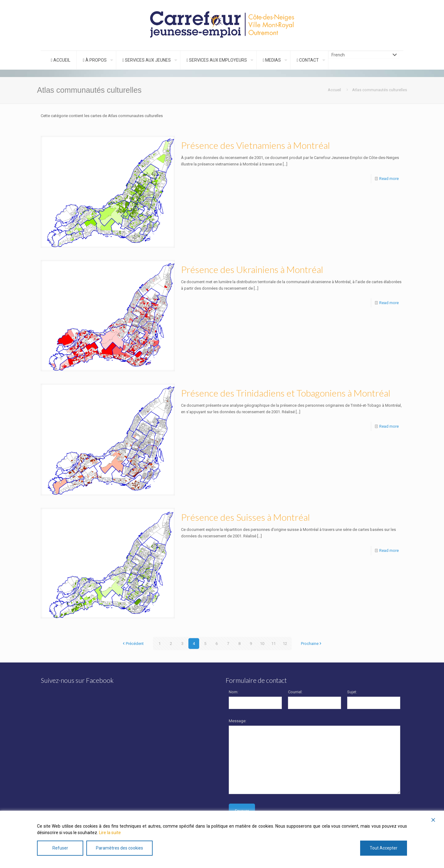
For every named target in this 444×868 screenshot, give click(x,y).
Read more (389, 179)
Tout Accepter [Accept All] (384, 848)
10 (262, 644)
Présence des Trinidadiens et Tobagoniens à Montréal (286, 393)
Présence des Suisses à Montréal (245, 517)
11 (273, 644)
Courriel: (295, 692)
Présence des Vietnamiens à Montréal (255, 145)
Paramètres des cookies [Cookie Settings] (119, 848)
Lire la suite (110, 833)
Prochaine (312, 644)
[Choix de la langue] (364, 55)
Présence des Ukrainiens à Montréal (252, 269)
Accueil (334, 90)
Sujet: (352, 692)
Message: (238, 721)
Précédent (133, 644)
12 (285, 644)
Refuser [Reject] (60, 848)
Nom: (234, 692)
